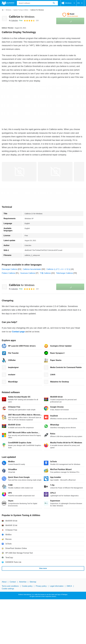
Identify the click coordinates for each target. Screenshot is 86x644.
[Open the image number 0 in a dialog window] (19, 172)
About (4, 582)
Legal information (57, 586)
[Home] (3, 10)
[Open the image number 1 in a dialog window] (55, 172)
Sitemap (33, 582)
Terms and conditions (10, 586)
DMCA (69, 586)
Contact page (18, 332)
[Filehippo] (8, 3)
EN (80, 3)
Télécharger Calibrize (64, 273)
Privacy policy (41, 586)
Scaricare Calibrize (28, 273)
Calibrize (22, 17)
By (13, 20)
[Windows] (8, 10)
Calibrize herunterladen (32, 269)
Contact (13, 582)
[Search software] (54, 3)
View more (43, 568)
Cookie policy (27, 586)
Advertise (23, 582)
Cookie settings (8, 589)
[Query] (37, 3)
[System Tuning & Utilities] (21, 10)
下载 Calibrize (45, 273)
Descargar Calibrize (10, 269)
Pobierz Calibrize (9, 273)
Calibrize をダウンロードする (58, 269)
